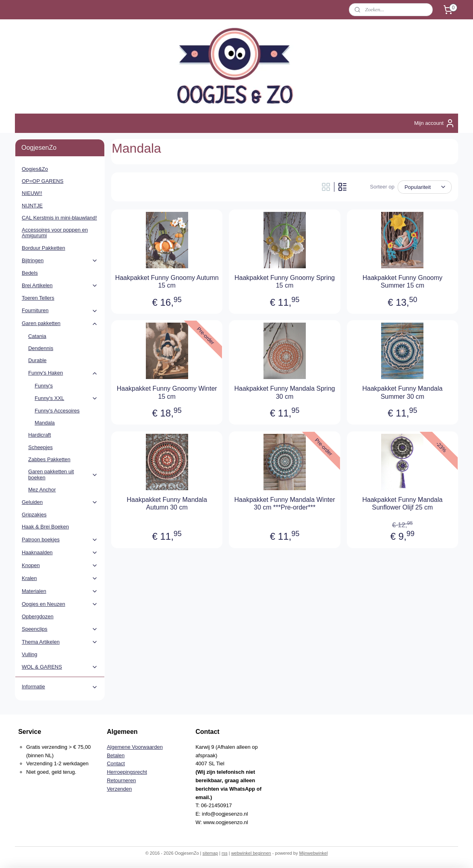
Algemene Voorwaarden (135, 747)
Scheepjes (40, 447)
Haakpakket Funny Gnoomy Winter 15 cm (167, 392)
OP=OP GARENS (43, 181)
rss (225, 853)
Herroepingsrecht (127, 772)
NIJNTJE (32, 206)
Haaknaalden (60, 553)
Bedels (30, 273)
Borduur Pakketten (44, 248)
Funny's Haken (63, 373)
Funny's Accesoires (57, 411)
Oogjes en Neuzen (60, 604)
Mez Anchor (42, 490)
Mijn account (435, 123)
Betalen (116, 755)
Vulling (30, 654)
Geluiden (60, 502)
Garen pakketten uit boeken (63, 474)
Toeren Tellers (38, 298)
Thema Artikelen (60, 642)
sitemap (210, 853)
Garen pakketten (60, 323)
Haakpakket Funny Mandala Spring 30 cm (285, 392)
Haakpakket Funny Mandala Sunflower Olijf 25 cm (402, 503)
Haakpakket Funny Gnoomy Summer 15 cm (402, 282)
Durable (37, 360)
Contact (116, 763)
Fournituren (60, 311)
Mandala (45, 423)
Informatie (60, 687)
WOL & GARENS (60, 667)
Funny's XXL (66, 398)
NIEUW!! (32, 193)
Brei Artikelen (60, 286)
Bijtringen (60, 261)
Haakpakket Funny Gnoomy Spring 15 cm (285, 282)
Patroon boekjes (60, 540)
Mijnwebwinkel (313, 853)
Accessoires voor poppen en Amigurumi (55, 233)
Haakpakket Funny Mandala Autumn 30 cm (167, 503)
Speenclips (60, 629)
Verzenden (119, 789)
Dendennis (41, 348)
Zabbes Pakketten (49, 459)
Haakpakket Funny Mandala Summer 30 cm (402, 392)
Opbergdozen (38, 616)
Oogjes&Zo (35, 169)
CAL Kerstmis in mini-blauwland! (59, 218)
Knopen (60, 566)
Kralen (60, 578)
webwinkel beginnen (251, 853)
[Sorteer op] (425, 187)
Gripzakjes (34, 515)
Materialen (60, 591)
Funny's (44, 386)
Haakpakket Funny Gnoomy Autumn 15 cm (167, 282)
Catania (37, 336)
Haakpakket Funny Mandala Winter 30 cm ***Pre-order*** (285, 503)
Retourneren (121, 780)
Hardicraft (39, 435)
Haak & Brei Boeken (45, 527)
